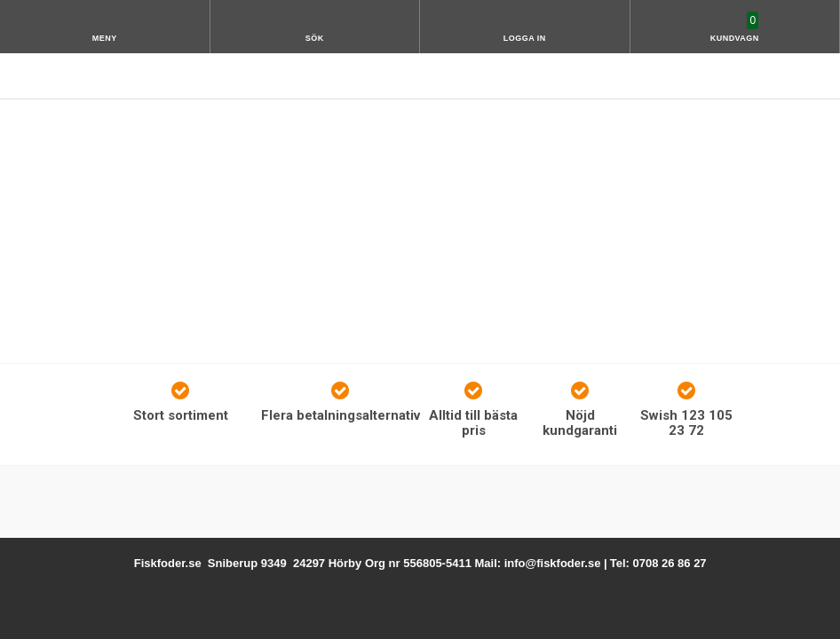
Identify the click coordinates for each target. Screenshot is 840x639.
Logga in (525, 38)
